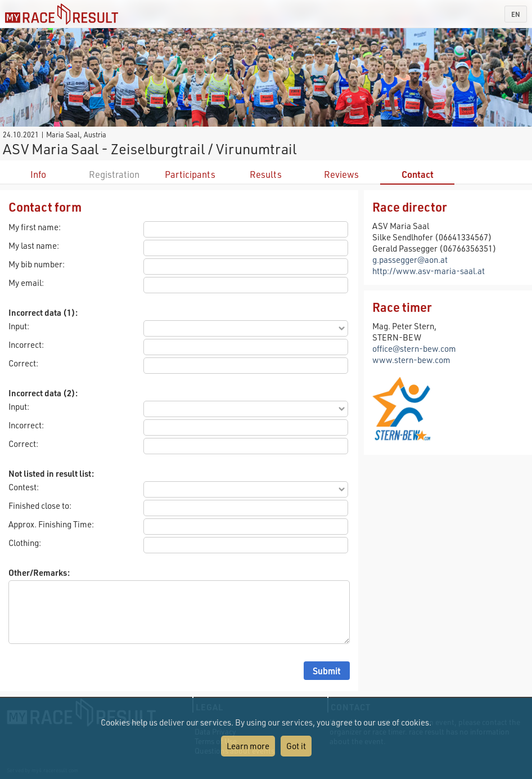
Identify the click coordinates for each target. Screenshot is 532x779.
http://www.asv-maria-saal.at (429, 271)
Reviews (341, 174)
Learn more (248, 746)
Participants (190, 174)
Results (266, 174)
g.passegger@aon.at (410, 259)
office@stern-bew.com (414, 348)
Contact (418, 174)
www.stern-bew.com (411, 360)
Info (38, 174)
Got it (296, 746)
